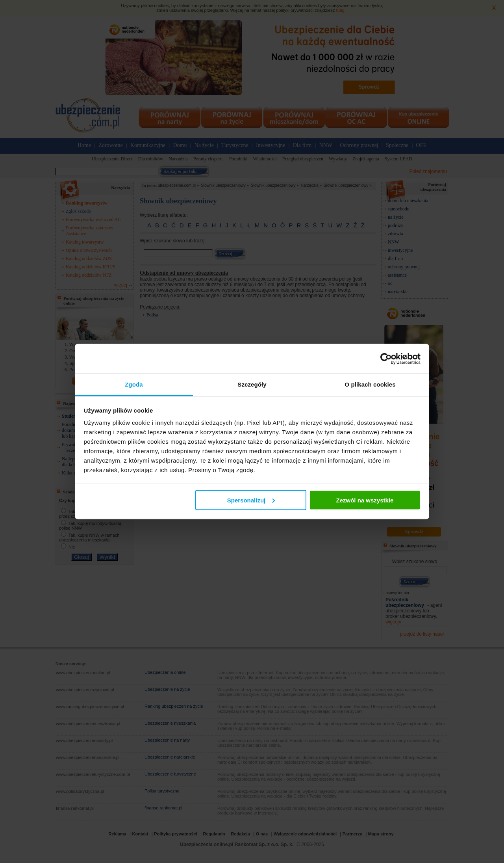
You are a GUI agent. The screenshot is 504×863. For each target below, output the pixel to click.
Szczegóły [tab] (252, 384)
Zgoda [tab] (134, 384)
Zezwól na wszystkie (365, 500)
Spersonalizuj (251, 500)
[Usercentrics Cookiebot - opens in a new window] (386, 359)
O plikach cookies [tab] (370, 384)
